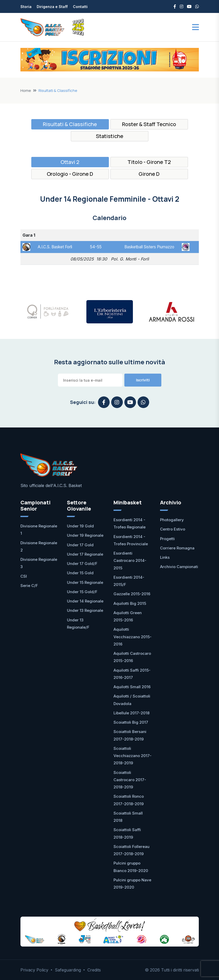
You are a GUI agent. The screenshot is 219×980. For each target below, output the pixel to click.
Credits (94, 970)
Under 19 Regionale (85, 535)
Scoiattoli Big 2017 (131, 722)
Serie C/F (29, 586)
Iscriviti (143, 380)
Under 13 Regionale (85, 610)
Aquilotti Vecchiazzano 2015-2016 (133, 637)
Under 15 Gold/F (82, 592)
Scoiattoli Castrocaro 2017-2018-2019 (130, 780)
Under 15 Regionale (85, 582)
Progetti (167, 539)
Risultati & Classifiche (70, 124)
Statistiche (110, 136)
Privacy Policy (34, 970)
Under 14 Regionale (85, 601)
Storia (26, 7)
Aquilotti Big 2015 (130, 603)
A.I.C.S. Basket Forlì (56, 247)
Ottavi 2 (70, 162)
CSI (24, 576)
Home (26, 90)
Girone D (149, 174)
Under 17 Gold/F (82, 564)
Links (165, 557)
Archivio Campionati (179, 567)
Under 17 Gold (80, 545)
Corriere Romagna (177, 548)
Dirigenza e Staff (52, 7)
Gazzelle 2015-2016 (132, 594)
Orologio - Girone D (70, 174)
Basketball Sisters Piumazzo (148, 247)
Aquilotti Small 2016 (132, 687)
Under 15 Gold (80, 573)
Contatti (80, 7)
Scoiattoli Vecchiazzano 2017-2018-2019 (133, 756)
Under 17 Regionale (85, 554)
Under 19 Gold (80, 526)
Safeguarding (68, 970)
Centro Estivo (173, 529)
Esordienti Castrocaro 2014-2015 (130, 561)
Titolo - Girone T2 (149, 162)
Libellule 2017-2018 (131, 713)
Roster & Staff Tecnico (149, 124)
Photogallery (172, 520)
